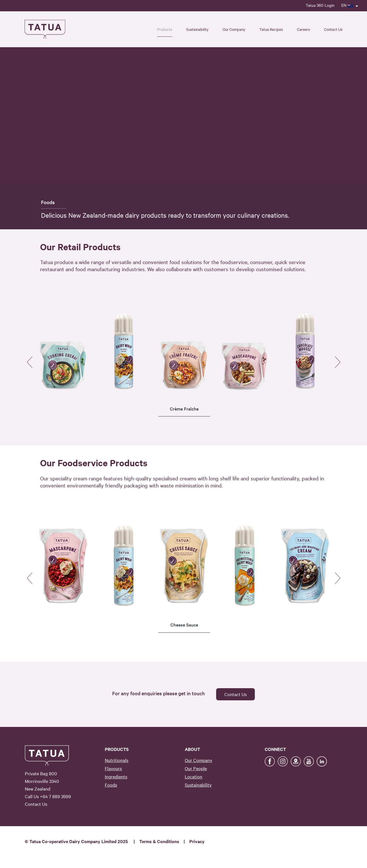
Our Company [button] (234, 29)
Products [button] (165, 29)
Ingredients (116, 776)
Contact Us (333, 29)
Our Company (198, 760)
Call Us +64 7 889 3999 (48, 796)
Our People (196, 768)
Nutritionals (117, 760)
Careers (303, 29)
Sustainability (198, 785)
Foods (111, 785)
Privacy (197, 841)
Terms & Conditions (159, 841)
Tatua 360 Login (320, 5)
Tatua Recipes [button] (271, 29)
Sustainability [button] (197, 29)
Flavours (113, 768)
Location (194, 776)
